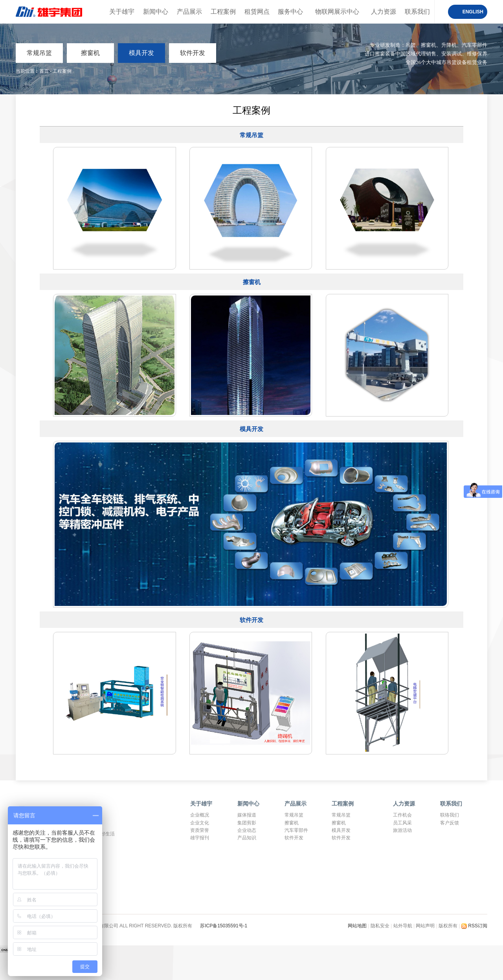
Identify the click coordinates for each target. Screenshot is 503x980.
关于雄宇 (122, 12)
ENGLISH (473, 12)
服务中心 (290, 12)
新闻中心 (156, 12)
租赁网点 (257, 12)
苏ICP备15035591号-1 (224, 926)
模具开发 (141, 53)
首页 (44, 71)
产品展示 (189, 12)
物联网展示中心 (337, 12)
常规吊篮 (39, 53)
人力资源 (384, 12)
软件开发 (193, 53)
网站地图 (358, 926)
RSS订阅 (474, 926)
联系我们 (417, 12)
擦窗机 (90, 53)
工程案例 (223, 12)
